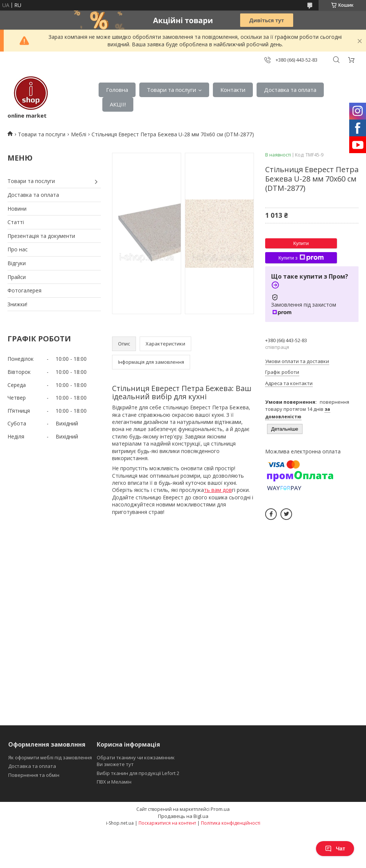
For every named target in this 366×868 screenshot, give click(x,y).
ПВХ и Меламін (114, 782)
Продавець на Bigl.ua (183, 816)
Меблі (79, 134)
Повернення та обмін (34, 775)
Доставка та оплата (290, 90)
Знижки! (17, 304)
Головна (117, 90)
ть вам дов (218, 490)
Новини (17, 209)
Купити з (301, 258)
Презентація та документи (41, 236)
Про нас (18, 249)
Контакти (233, 90)
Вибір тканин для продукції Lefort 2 (138, 773)
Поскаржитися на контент (167, 823)
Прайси (17, 277)
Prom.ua (220, 809)
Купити (301, 243)
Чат (335, 849)
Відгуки (17, 263)
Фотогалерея (24, 290)
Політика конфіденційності (231, 823)
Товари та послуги (171, 90)
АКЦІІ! (118, 104)
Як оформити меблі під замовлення (50, 757)
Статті (16, 222)
